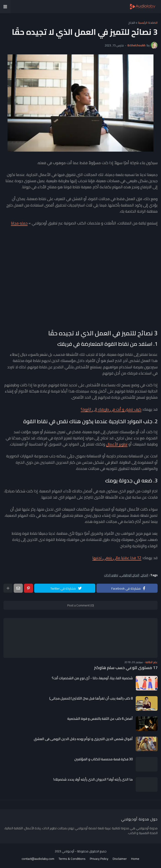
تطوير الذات (111, 575)
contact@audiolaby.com (38, 859)
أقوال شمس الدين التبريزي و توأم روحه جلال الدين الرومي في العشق (83, 739)
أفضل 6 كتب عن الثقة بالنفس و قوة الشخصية (100, 719)
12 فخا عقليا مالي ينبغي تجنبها (117, 558)
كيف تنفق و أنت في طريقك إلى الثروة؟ (111, 409)
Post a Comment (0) (81, 605)
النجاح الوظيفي (130, 575)
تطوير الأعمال (117, 444)
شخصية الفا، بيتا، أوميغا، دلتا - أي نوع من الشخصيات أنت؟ (92, 678)
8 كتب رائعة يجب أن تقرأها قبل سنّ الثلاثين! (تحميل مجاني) (91, 698)
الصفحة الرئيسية (148, 23)
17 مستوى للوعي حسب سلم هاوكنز (126, 668)
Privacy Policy (99, 859)
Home (135, 859)
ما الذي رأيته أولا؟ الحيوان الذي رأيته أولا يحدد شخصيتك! (93, 779)
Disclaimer (120, 859)
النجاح (132, 23)
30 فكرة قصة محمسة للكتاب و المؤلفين (104, 759)
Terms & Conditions (72, 859)
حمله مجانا (19, 223)
